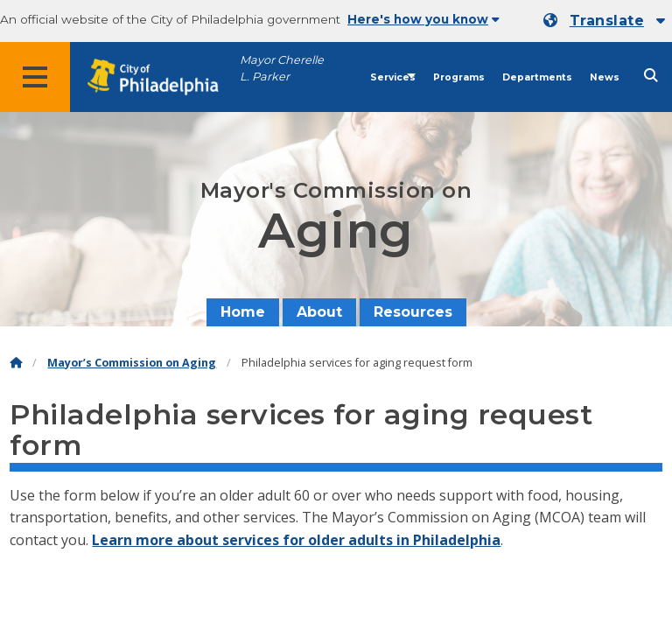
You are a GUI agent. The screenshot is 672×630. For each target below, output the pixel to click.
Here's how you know (423, 19)
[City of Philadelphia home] (162, 77)
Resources (413, 312)
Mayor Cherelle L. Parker (282, 68)
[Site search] (651, 76)
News (605, 77)
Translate (607, 21)
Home (243, 312)
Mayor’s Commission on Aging (132, 363)
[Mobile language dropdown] (604, 21)
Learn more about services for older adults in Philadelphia (296, 540)
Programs (459, 77)
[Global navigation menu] (35, 77)
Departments (537, 77)
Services (393, 77)
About (319, 312)
